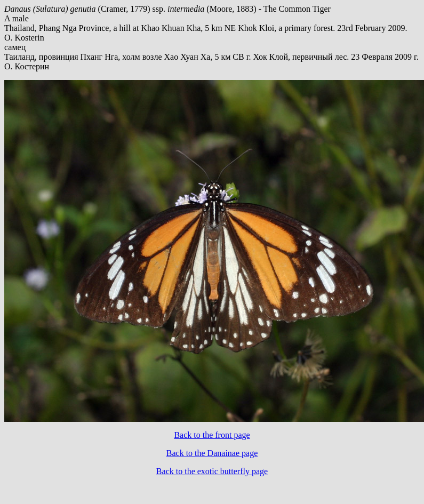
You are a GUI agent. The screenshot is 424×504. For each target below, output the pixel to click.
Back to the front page (212, 435)
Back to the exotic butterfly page (212, 471)
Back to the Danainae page (212, 453)
